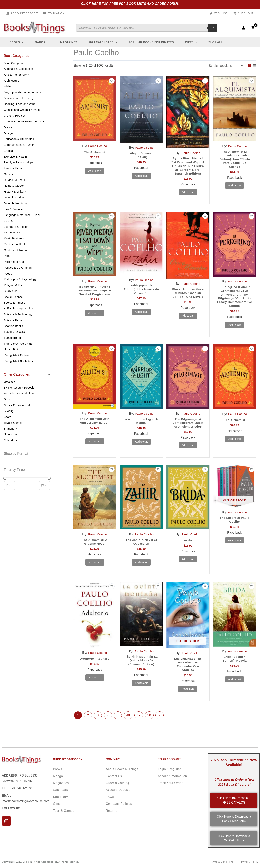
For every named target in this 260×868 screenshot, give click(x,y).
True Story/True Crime (18, 351)
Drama (8, 129)
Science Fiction (14, 327)
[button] (21, 42)
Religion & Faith (14, 291)
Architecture (12, 81)
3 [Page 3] (98, 723)
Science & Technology (18, 321)
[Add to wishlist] (112, 81)
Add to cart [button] (95, 171)
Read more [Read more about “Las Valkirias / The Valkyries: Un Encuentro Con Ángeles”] (188, 697)
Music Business (14, 243)
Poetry (8, 279)
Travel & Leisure (14, 339)
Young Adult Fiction (16, 363)
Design (8, 135)
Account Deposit (24, 13)
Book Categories (15, 63)
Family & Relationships (19, 165)
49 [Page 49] (139, 723)
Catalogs (10, 389)
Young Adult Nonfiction (18, 368)
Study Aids (11, 297)
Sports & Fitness (14, 309)
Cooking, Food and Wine (20, 105)
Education (56, 13)
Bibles (8, 87)
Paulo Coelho (98, 146)
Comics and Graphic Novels (22, 111)
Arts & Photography (16, 75)
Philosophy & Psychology (20, 285)
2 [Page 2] (88, 723)
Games (8, 177)
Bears (8, 425)
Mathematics (12, 237)
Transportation (13, 344)
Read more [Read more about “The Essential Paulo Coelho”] (235, 547)
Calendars (10, 449)
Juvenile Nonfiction (16, 207)
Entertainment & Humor (19, 147)
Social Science (13, 303)
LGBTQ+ (9, 225)
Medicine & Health (16, 249)
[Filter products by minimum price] (10, 494)
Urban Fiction (12, 356)
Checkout (246, 13)
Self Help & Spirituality (18, 315)
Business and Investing (19, 99)
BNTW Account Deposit (19, 395)
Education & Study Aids (19, 141)
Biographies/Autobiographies (22, 93)
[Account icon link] (243, 28)
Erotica (8, 153)
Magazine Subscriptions (19, 401)
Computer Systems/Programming (25, 123)
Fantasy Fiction (14, 171)
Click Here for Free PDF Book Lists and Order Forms (130, 4)
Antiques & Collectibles (19, 69)
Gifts (7, 407)
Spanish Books (13, 332)
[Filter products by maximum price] (44, 494)
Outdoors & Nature (16, 255)
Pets (7, 261)
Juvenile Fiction (14, 201)
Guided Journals (14, 183)
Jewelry (9, 419)
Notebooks (11, 443)
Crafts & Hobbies (15, 117)
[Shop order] (226, 66)
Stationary (10, 437)
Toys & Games (13, 431)
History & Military (15, 195)
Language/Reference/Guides (22, 219)
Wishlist (221, 13)
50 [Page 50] (149, 723)
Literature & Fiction (16, 231)
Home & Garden (14, 189)
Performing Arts (14, 267)
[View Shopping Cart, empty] (253, 28)
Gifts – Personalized (17, 413)
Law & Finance (13, 213)
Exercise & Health (15, 159)
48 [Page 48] (128, 723)
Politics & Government (18, 273)
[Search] (212, 28)
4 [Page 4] (108, 723)
